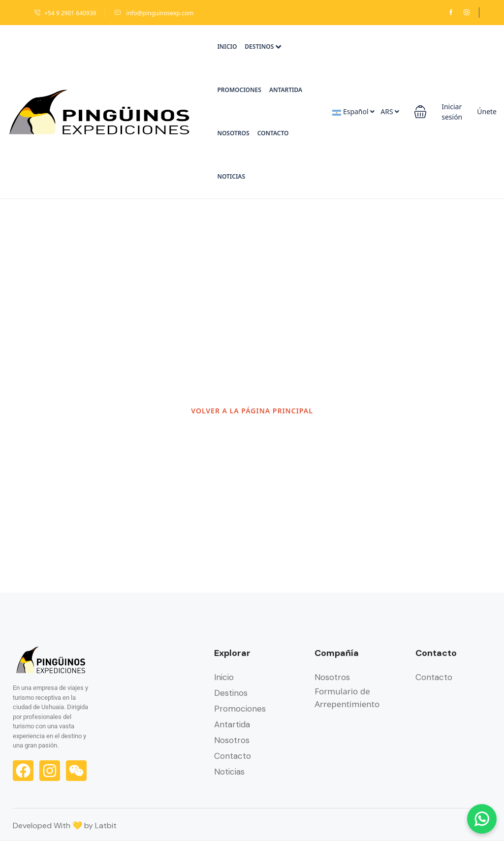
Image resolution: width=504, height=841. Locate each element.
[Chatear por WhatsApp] (482, 819)
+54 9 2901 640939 (65, 13)
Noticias (231, 176)
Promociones (239, 90)
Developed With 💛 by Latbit (65, 825)
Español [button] (353, 111)
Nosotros (233, 133)
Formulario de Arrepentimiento (347, 698)
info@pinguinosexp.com (154, 13)
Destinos (263, 47)
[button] (420, 112)
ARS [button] (390, 111)
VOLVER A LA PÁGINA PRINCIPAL (252, 411)
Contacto (273, 133)
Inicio (227, 47)
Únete (487, 111)
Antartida (286, 90)
